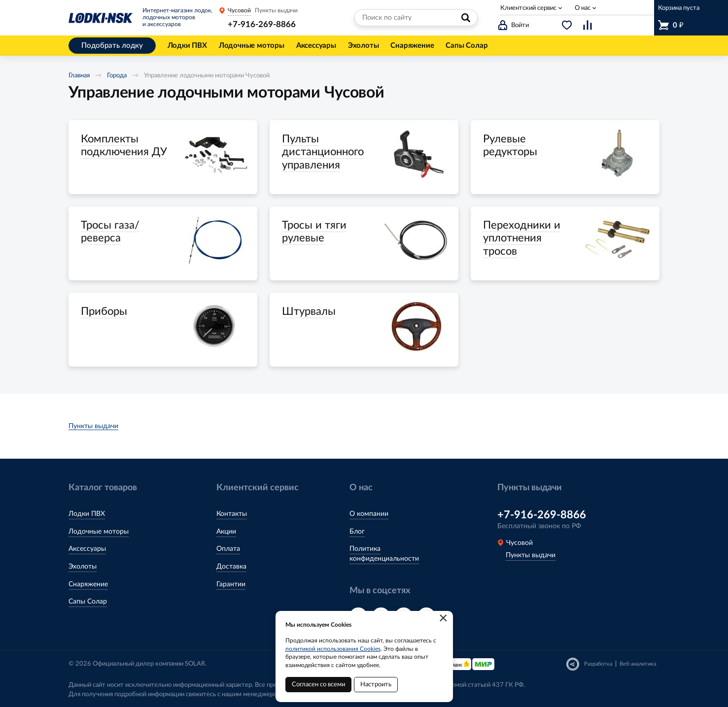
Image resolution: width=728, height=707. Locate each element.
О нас (583, 8)
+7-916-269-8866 (262, 24)
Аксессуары (87, 549)
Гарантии (231, 584)
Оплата (228, 549)
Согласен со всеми (318, 685)
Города (117, 76)
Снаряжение (88, 584)
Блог (357, 532)
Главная (79, 76)
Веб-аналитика (638, 664)
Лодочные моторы (99, 532)
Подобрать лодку (112, 46)
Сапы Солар (88, 602)
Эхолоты (83, 567)
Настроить (376, 685)
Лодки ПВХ (87, 514)
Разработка (598, 664)
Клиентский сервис (528, 8)
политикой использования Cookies (333, 649)
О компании (369, 514)
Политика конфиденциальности (384, 554)
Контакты (232, 514)
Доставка (231, 567)
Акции (226, 532)
